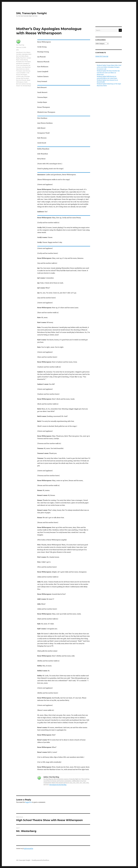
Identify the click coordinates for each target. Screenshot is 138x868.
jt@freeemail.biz (28, 849)
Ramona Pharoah (21, 80)
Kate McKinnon (21, 69)
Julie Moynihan (26, 67)
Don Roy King (20, 45)
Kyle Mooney (27, 71)
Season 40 (19, 86)
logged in (28, 802)
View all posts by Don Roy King (58, 785)
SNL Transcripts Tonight (31, 13)
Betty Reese (25, 56)
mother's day (20, 76)
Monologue (24, 75)
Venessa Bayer (27, 86)
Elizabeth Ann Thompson (23, 62)
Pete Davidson (25, 78)
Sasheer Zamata (26, 84)
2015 (17, 50)
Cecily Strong (24, 60)
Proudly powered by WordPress (40, 860)
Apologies (25, 54)
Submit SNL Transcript (102, 56)
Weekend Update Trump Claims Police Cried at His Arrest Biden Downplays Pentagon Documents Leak (109, 67)
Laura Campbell (21, 73)
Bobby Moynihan (21, 58)
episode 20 (19, 63)
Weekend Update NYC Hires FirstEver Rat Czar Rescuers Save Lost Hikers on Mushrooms (108, 73)
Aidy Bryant (20, 52)
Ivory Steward (24, 65)
